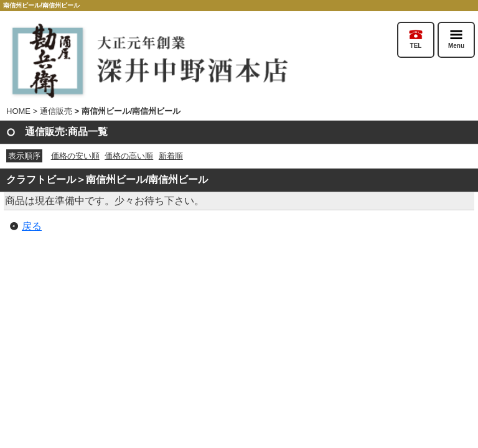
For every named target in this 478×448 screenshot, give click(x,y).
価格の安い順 (75, 156)
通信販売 (56, 111)
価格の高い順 (129, 156)
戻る (32, 226)
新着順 (171, 156)
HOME (18, 111)
